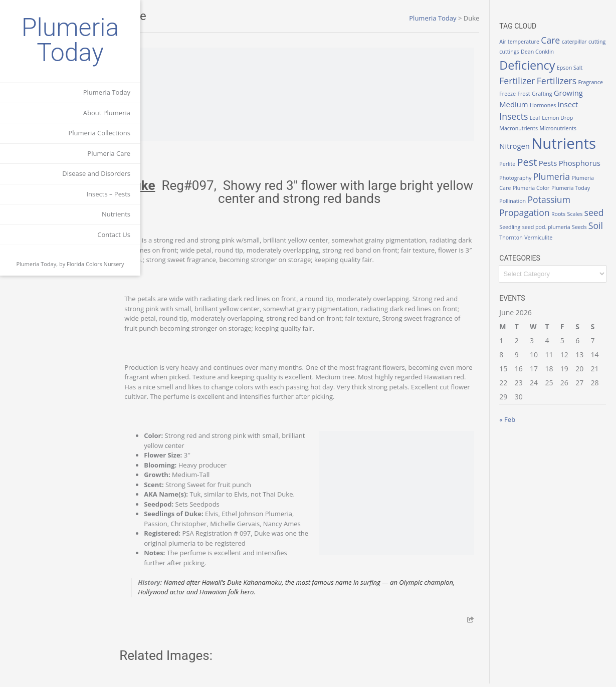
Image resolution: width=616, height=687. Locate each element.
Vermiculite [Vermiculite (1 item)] (521, 247)
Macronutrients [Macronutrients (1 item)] (527, 127)
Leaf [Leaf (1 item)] (565, 116)
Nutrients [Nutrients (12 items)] (572, 142)
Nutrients (116, 214)
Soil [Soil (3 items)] (568, 236)
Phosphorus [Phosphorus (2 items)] (528, 174)
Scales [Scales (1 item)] (531, 224)
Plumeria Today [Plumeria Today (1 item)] (542, 198)
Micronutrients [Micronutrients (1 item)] (566, 127)
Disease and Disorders (96, 173)
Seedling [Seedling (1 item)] (572, 224)
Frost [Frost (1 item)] (558, 92)
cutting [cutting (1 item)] (516, 52)
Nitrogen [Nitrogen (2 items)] (523, 144)
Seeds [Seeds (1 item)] (551, 237)
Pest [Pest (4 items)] (535, 161)
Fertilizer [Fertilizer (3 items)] (525, 81)
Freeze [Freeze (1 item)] (542, 92)
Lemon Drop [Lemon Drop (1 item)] (587, 116)
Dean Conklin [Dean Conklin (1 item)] (564, 52)
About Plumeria (107, 113)
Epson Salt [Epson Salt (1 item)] (577, 68)
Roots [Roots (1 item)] (514, 224)
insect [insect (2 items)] (518, 115)
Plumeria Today (70, 40)
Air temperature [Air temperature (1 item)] (527, 42)
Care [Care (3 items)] (558, 40)
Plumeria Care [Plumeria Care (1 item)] (563, 187)
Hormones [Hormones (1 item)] (582, 104)
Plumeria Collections (99, 133)
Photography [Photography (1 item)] (566, 175)
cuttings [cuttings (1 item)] (536, 52)
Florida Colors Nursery (95, 264)
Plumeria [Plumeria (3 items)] (526, 186)
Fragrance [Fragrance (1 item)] (520, 92)
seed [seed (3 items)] (550, 222)
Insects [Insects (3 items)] (544, 115)
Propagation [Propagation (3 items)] (577, 209)
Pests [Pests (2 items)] (556, 161)
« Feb (515, 429)
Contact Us (114, 235)
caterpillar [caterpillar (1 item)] (582, 42)
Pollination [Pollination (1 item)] (576, 198)
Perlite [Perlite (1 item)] (515, 162)
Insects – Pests (108, 194)
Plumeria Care (109, 153)
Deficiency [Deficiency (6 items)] (535, 65)
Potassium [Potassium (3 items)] (529, 209)
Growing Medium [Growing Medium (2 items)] (537, 103)
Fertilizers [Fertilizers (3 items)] (564, 81)
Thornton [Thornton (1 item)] (588, 237)
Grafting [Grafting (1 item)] (576, 92)
